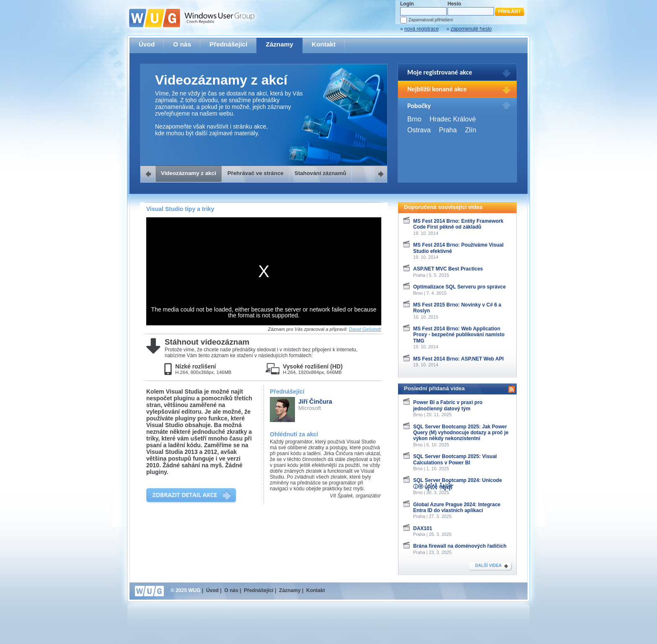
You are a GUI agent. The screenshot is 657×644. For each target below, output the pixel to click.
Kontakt (324, 44)
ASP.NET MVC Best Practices (448, 269)
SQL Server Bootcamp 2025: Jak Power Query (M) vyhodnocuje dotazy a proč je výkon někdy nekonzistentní (461, 433)
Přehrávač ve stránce (256, 173)
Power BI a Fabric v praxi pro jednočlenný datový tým (448, 405)
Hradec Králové (453, 119)
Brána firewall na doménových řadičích (460, 546)
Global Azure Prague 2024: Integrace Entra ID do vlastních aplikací (457, 507)
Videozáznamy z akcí (189, 173)
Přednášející (228, 44)
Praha (448, 130)
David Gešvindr (365, 329)
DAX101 (423, 528)
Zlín (471, 130)
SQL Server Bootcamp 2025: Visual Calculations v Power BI (455, 459)
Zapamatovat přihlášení (431, 20)
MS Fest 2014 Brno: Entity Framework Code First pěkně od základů (458, 224)
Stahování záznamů (321, 173)
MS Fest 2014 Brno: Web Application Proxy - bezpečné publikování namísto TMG (459, 335)
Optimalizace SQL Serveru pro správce (459, 287)
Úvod (147, 44)
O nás (182, 44)
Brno (414, 119)
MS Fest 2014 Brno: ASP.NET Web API (458, 359)
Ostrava (419, 130)
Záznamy (279, 44)
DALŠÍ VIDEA (488, 565)
